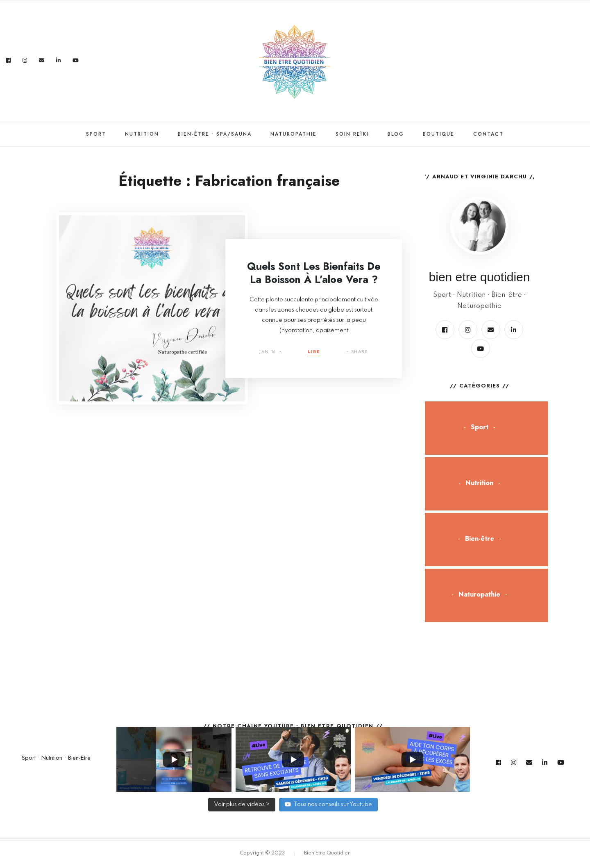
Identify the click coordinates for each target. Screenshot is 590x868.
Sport (96, 134)
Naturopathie (294, 134)
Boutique (439, 134)
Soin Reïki (352, 134)
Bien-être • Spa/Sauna (215, 134)
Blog (396, 134)
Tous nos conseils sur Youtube (328, 804)
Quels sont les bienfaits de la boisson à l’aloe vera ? (314, 273)
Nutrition (142, 134)
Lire (314, 352)
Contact (488, 134)
